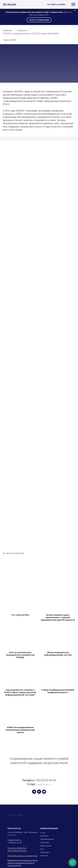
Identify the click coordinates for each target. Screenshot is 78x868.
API (42, 849)
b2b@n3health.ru (44, 785)
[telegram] (34, 792)
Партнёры (45, 842)
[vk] (39, 792)
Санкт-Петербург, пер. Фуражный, (23, 832)
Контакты (44, 836)
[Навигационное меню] (73, 4)
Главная (7, 30)
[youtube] (44, 792)
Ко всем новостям (13, 553)
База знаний (46, 846)
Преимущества (47, 839)
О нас (43, 833)
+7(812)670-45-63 (45, 780)
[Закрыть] (75, 10)
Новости (22, 30)
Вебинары (45, 852)
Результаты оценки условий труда (22, 856)
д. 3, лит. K (12, 835)
